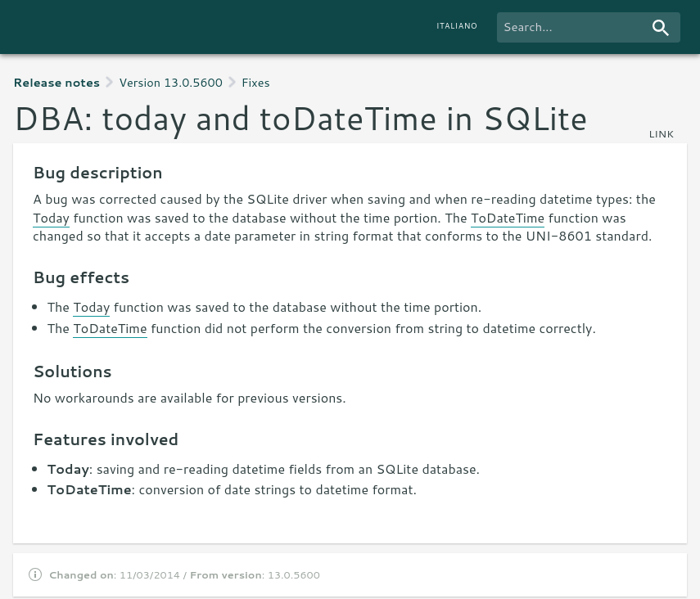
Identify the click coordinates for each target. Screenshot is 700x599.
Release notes (56, 82)
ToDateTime (508, 217)
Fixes (256, 82)
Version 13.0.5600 (171, 82)
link (661, 133)
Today (51, 217)
